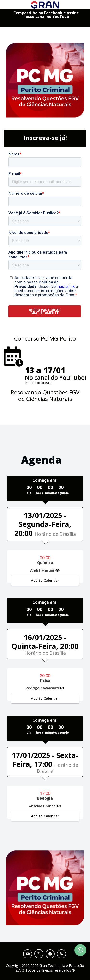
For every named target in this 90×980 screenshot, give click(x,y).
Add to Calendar (45, 580)
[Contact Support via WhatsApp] (80, 950)
